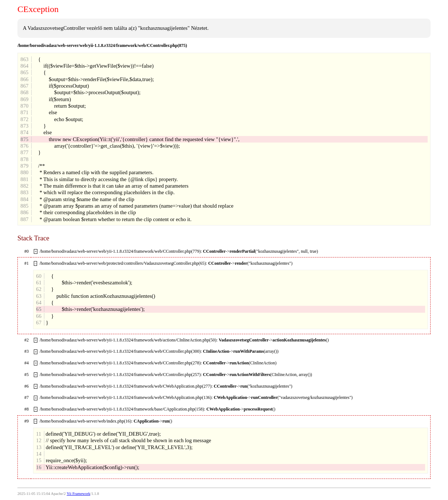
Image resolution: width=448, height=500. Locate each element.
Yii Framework (78, 494)
